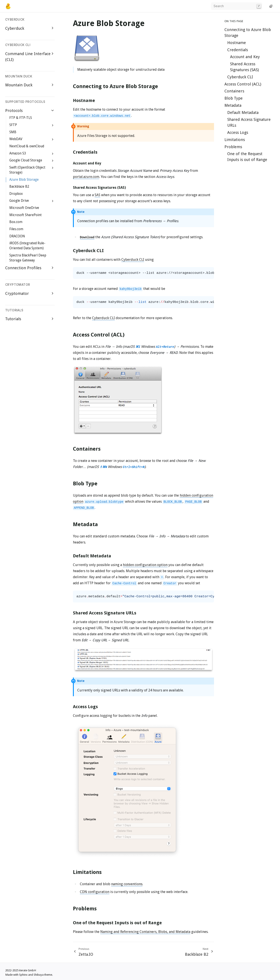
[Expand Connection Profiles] (53, 268)
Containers (234, 91)
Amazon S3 (18, 153)
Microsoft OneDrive (24, 208)
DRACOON (17, 236)
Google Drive (19, 201)
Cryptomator (17, 293)
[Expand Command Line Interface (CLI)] (53, 53)
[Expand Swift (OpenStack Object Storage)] (53, 168)
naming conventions (127, 884)
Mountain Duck (19, 85)
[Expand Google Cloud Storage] (53, 161)
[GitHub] (266, 6)
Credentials (238, 50)
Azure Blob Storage (24, 180)
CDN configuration (95, 892)
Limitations (235, 140)
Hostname (237, 43)
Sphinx (23, 975)
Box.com (16, 222)
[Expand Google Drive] (53, 201)
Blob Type (234, 98)
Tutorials (13, 319)
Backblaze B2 (19, 187)
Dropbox (16, 194)
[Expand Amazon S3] (53, 154)
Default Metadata (243, 112)
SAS (97, 195)
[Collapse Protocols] (53, 110)
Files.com (16, 229)
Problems (233, 147)
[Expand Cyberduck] (53, 28)
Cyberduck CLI (240, 77)
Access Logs (238, 132)
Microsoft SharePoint (26, 215)
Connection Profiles (23, 268)
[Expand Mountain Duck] (53, 85)
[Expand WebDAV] (53, 140)
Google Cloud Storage (26, 160)
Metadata (233, 105)
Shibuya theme (43, 975)
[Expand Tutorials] (53, 319)
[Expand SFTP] (53, 125)
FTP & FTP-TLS (21, 118)
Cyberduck (15, 28)
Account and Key (245, 57)
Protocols (14, 111)
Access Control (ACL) (243, 84)
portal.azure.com (86, 177)
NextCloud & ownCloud (27, 146)
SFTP (13, 125)
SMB (13, 132)
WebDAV (16, 139)
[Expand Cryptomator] (53, 293)
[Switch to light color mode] (271, 6)
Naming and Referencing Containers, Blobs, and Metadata (145, 932)
